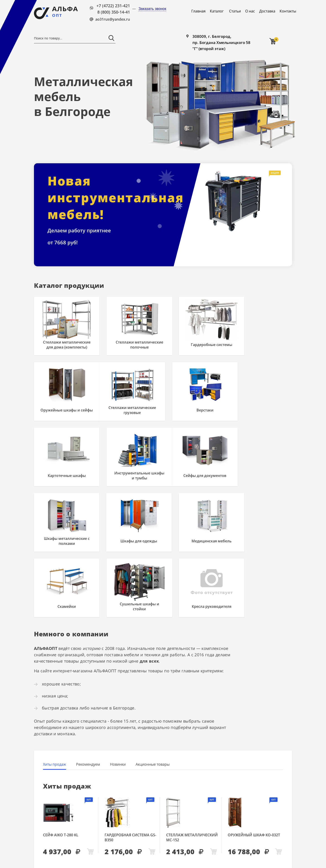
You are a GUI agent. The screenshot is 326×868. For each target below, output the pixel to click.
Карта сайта (145, 854)
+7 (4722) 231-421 (113, 6)
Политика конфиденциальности (161, 859)
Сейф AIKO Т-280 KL (61, 778)
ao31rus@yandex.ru (113, 19)
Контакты (288, 11)
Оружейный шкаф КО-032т (254, 778)
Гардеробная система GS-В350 (130, 781)
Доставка (267, 11)
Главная (198, 11)
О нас (250, 11)
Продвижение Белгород (243, 858)
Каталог (217, 11)
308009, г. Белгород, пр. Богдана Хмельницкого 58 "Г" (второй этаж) (223, 43)
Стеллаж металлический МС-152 (192, 781)
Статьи (235, 11)
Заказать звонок (152, 9)
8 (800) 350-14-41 (114, 12)
